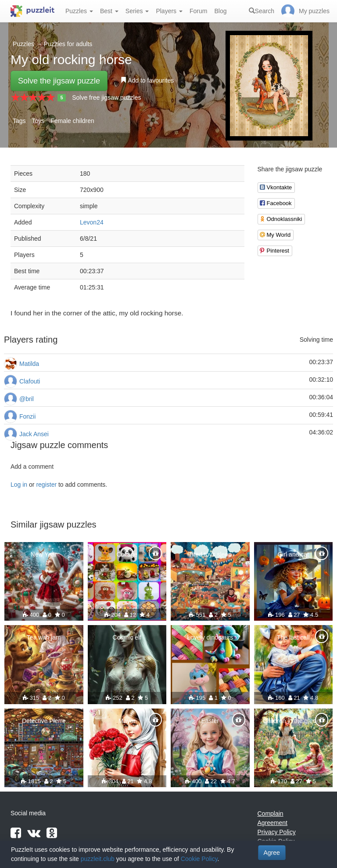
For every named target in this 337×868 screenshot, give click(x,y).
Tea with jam (44, 637)
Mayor (127, 721)
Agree (272, 853)
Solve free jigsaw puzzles (106, 98)
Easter (210, 721)
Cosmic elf (127, 637)
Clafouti (30, 381)
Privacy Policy (277, 832)
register (46, 485)
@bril (27, 399)
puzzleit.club (98, 859)
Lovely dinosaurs (210, 637)
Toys (38, 121)
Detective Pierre (44, 721)
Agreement (272, 823)
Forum (198, 11)
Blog (220, 11)
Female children (72, 121)
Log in (19, 485)
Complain (271, 814)
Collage (127, 554)
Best (109, 11)
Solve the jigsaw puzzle (59, 81)
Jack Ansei (34, 434)
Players (169, 11)
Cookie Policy (199, 859)
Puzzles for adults (68, 44)
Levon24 (92, 222)
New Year (44, 554)
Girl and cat (293, 554)
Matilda (29, 364)
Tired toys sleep (210, 554)
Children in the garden (293, 721)
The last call (293, 637)
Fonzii (27, 416)
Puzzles (79, 11)
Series (137, 11)
